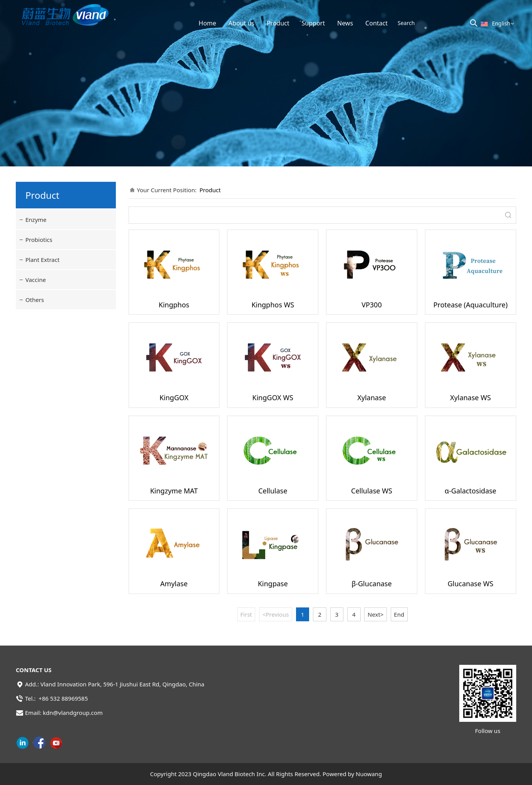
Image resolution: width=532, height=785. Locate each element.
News (345, 23)
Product (278, 23)
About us (242, 23)
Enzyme (36, 220)
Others (35, 300)
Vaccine (36, 280)
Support (313, 23)
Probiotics (39, 240)
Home (207, 23)
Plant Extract (43, 260)
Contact (376, 23)
